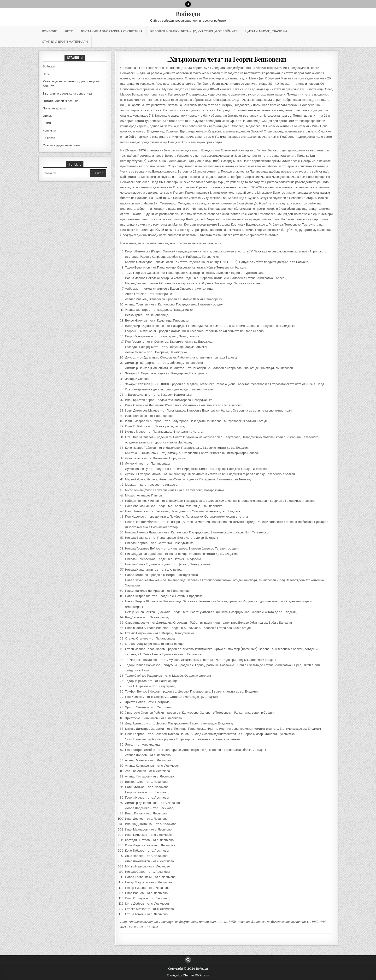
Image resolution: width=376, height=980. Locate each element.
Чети (69, 31)
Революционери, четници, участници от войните (194, 31)
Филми (48, 116)
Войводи (188, 14)
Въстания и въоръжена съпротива (112, 31)
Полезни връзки (54, 108)
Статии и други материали (65, 42)
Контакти (49, 130)
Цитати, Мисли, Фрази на (266, 31)
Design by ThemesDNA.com (188, 975)
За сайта (49, 138)
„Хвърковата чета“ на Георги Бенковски (227, 59)
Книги (47, 123)
